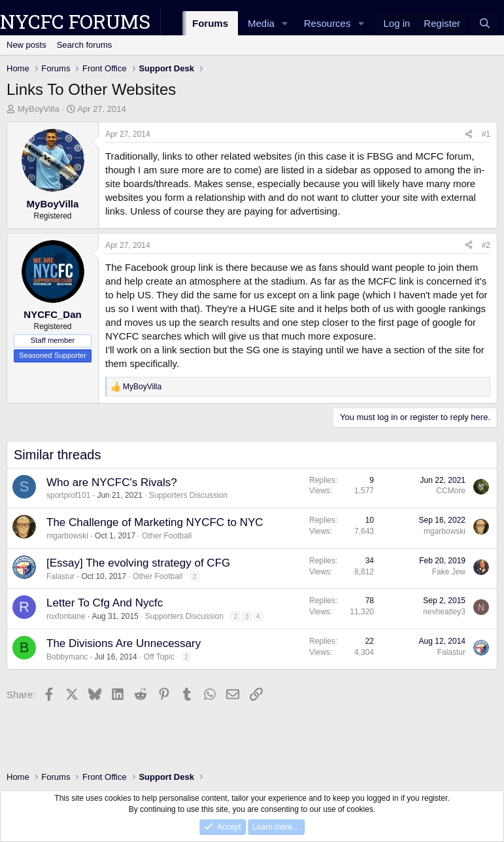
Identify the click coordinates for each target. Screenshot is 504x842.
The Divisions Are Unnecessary (124, 643)
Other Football (167, 536)
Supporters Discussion (188, 495)
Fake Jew (449, 572)
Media (261, 23)
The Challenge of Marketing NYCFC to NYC (155, 522)
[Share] (469, 134)
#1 (486, 134)
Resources (328, 23)
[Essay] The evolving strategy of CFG (138, 563)
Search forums (85, 45)
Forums (210, 23)
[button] (285, 23)
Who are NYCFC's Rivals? (112, 482)
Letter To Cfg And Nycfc (105, 603)
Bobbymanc (67, 657)
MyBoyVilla (39, 109)
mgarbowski (67, 536)
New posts (26, 45)
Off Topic (159, 657)
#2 (486, 245)
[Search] (485, 23)
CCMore (451, 491)
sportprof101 (68, 495)
